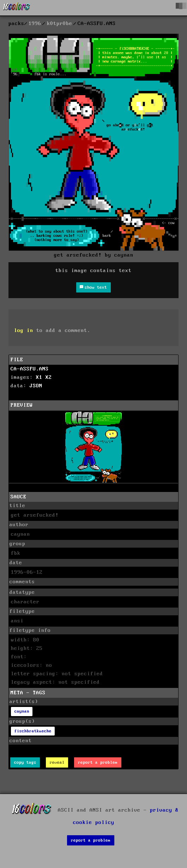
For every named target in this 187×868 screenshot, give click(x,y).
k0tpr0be (60, 24)
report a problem (98, 762)
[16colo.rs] (17, 8)
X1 (39, 377)
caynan (22, 711)
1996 (35, 24)
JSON (36, 386)
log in (24, 331)
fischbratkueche (33, 731)
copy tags (25, 762)
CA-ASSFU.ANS (30, 369)
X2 (49, 377)
